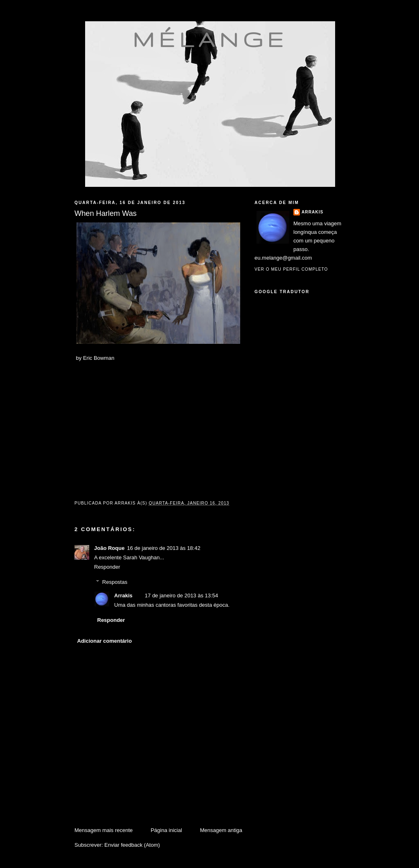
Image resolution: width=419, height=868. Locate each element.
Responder (107, 567)
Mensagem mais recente (104, 830)
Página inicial (166, 830)
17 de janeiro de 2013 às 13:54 (181, 595)
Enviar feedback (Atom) (132, 845)
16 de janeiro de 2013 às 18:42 (163, 548)
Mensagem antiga (221, 830)
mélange (210, 39)
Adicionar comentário (105, 641)
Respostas (115, 582)
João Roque (109, 548)
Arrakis (123, 595)
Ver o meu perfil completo (291, 269)
